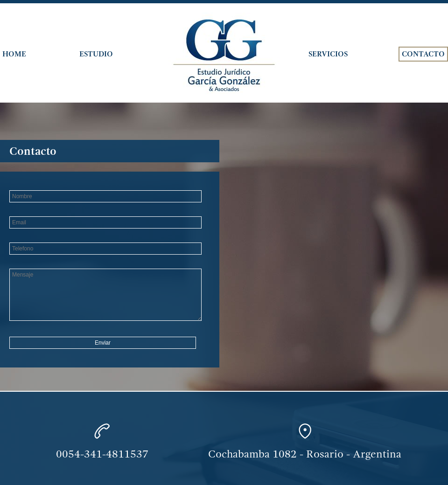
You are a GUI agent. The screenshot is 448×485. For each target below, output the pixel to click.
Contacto (423, 54)
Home (14, 54)
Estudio (96, 54)
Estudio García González (224, 53)
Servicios (328, 54)
